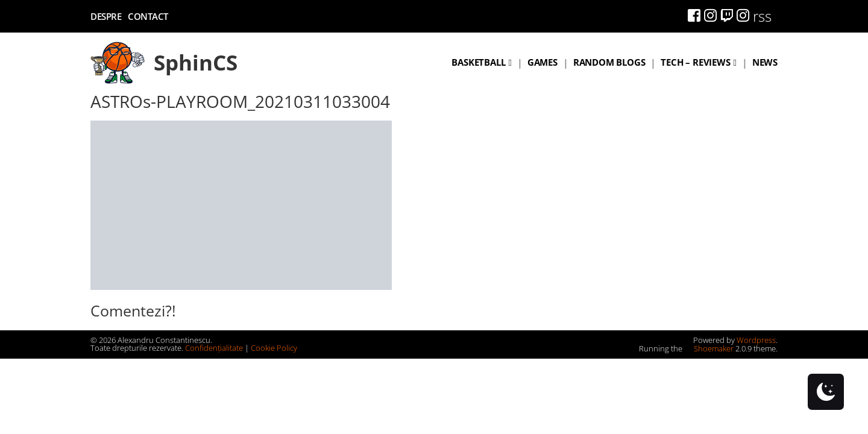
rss (762, 16)
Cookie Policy (274, 348)
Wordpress (756, 340)
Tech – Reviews (695, 62)
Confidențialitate (214, 348)
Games (542, 62)
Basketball (478, 62)
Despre (106, 16)
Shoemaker (709, 348)
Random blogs (609, 62)
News (765, 62)
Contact (148, 16)
